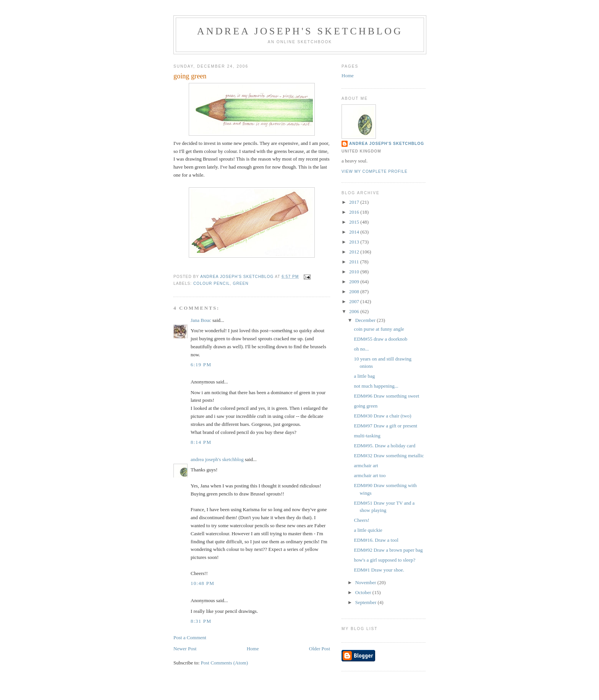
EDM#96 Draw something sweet (386, 396)
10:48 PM (202, 583)
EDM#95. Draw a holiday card (384, 446)
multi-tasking (367, 436)
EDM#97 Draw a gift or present (385, 426)
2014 (355, 232)
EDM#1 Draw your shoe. (379, 570)
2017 (355, 202)
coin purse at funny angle (379, 329)
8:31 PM (201, 621)
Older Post (320, 649)
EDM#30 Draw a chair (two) (382, 416)
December (366, 320)
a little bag (364, 376)
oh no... (361, 349)
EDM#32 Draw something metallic (389, 456)
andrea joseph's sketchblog (300, 31)
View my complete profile (375, 171)
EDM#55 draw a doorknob (380, 339)
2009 (355, 282)
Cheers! (361, 520)
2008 (355, 292)
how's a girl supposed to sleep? (384, 560)
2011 (355, 262)
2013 (355, 242)
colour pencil (212, 283)
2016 (355, 212)
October (364, 592)
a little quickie (368, 530)
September (367, 602)
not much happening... (376, 386)
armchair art (366, 465)
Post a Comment (190, 637)
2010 (355, 272)
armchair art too (370, 475)
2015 (355, 222)
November (366, 582)
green (241, 283)
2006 (355, 311)
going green (366, 406)
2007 (355, 301)
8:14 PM (201, 442)
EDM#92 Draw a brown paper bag (388, 550)
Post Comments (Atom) (225, 663)
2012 (355, 252)
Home (253, 649)
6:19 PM (201, 365)
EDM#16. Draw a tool (376, 540)
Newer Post (185, 649)
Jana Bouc (201, 320)
